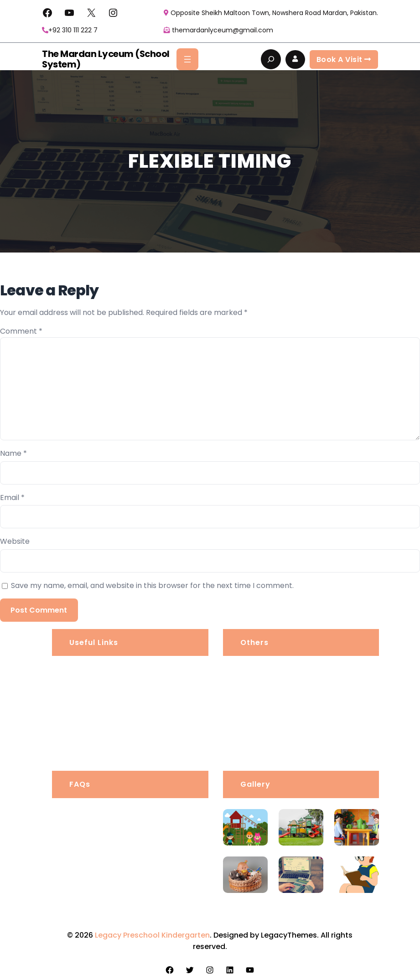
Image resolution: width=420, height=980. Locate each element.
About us (86, 671)
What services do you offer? (125, 883)
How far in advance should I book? (136, 856)
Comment (21, 331)
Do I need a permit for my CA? (129, 910)
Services (85, 716)
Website (15, 541)
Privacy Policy (266, 694)
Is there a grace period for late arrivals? (130, 823)
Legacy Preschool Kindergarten (152, 935)
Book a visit (344, 59)
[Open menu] (187, 59)
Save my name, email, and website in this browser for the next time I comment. (152, 585)
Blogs (80, 739)
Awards (255, 739)
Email (12, 498)
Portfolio (86, 694)
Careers (256, 671)
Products (257, 716)
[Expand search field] (271, 59)
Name (13, 453)
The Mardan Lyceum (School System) (103, 59)
